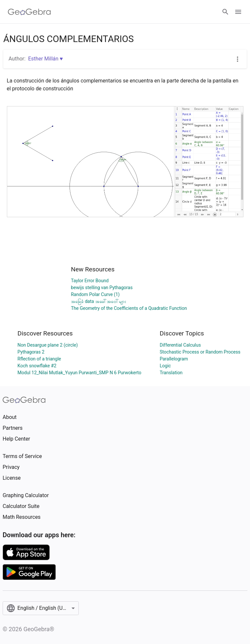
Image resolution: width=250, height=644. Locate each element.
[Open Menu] (238, 12)
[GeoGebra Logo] (29, 12)
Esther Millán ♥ (46, 59)
